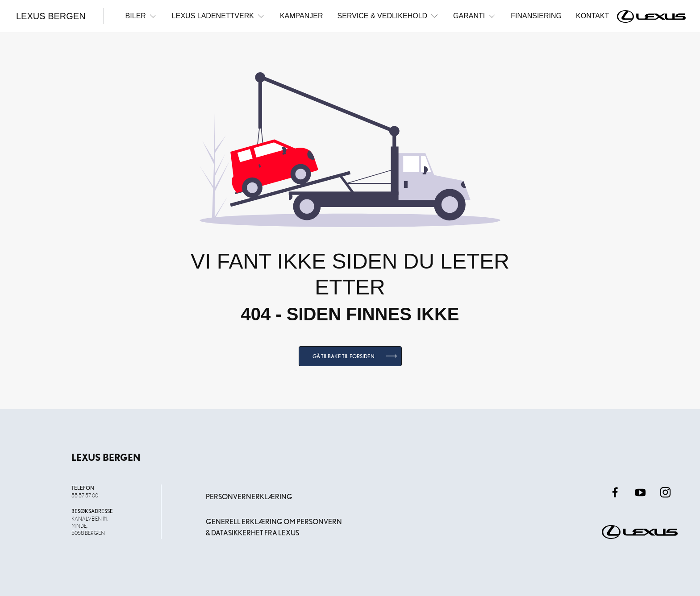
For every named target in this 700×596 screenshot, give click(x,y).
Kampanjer (302, 16)
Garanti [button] (475, 16)
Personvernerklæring (249, 497)
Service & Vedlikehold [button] (388, 16)
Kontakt (592, 16)
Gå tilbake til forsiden (344, 356)
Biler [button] (142, 16)
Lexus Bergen (51, 16)
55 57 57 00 (85, 495)
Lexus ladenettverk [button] (219, 16)
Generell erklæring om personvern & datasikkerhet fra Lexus (274, 528)
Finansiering (536, 16)
